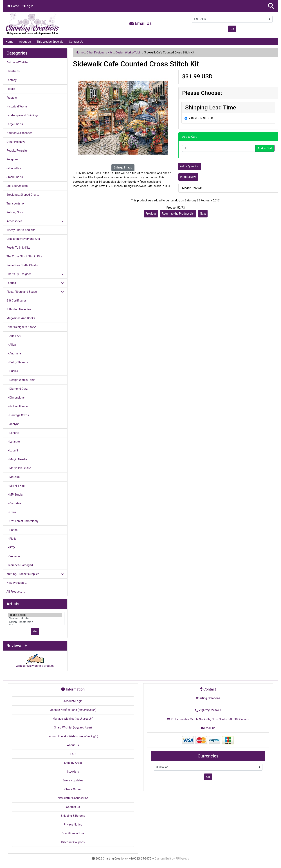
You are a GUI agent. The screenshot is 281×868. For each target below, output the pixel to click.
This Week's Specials (50, 42)
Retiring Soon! (15, 212)
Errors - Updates (73, 780)
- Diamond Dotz (17, 389)
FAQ (73, 754)
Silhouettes (14, 168)
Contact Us (76, 42)
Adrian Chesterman (35, 622)
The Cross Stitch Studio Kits (24, 256)
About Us (25, 42)
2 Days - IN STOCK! (201, 118)
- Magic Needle (17, 459)
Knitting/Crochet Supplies (35, 574)
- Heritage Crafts (18, 415)
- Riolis (11, 539)
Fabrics (35, 283)
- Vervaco (13, 556)
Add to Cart (265, 148)
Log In (28, 6)
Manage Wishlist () (73, 719)
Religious (12, 159)
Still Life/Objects (17, 186)
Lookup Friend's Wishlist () (73, 736)
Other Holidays (16, 142)
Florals (11, 89)
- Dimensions (15, 398)
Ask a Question (190, 166)
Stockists (73, 772)
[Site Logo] (49, 24)
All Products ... (16, 592)
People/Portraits (17, 151)
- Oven (11, 512)
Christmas (13, 71)
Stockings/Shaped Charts (23, 195)
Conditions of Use (73, 833)
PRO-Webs (182, 859)
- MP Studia (15, 495)
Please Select (35, 615)
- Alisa (11, 345)
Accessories (35, 221)
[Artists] (35, 619)
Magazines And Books (21, 318)
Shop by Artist (73, 763)
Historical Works (17, 106)
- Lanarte (13, 433)
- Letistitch (14, 442)
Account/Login (73, 701)
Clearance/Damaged (20, 565)
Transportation (16, 203)
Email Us (141, 23)
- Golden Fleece (17, 406)
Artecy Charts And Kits (21, 230)
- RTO (11, 547)
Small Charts (15, 177)
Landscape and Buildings (23, 115)
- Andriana (14, 353)
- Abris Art (14, 336)
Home (13, 6)
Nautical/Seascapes (19, 133)
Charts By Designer (35, 274)
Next (203, 214)
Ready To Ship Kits (18, 248)
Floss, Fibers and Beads (35, 292)
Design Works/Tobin (128, 52)
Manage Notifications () (73, 710)
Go (232, 29)
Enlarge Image (123, 167)
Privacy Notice (73, 825)
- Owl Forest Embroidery (22, 521)
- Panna (12, 530)
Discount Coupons (73, 842)
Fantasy (12, 80)
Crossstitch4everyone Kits (23, 239)
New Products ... (17, 583)
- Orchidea (14, 503)
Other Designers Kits (99, 52)
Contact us (73, 807)
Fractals (12, 98)
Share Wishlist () (73, 728)
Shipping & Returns (73, 816)
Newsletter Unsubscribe (73, 798)
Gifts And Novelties (19, 309)
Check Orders (73, 789)
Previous (151, 214)
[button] (271, 6)
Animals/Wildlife (17, 62)
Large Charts (15, 124)
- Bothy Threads (17, 362)
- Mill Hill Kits (15, 486)
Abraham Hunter (35, 619)
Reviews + (17, 646)
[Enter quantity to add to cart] (219, 148)
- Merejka (13, 477)
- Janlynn (13, 424)
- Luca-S (12, 450)
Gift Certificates (16, 301)
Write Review (188, 177)
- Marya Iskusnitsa (19, 468)
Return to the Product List (178, 214)
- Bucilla (12, 371)
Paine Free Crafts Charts (22, 265)
